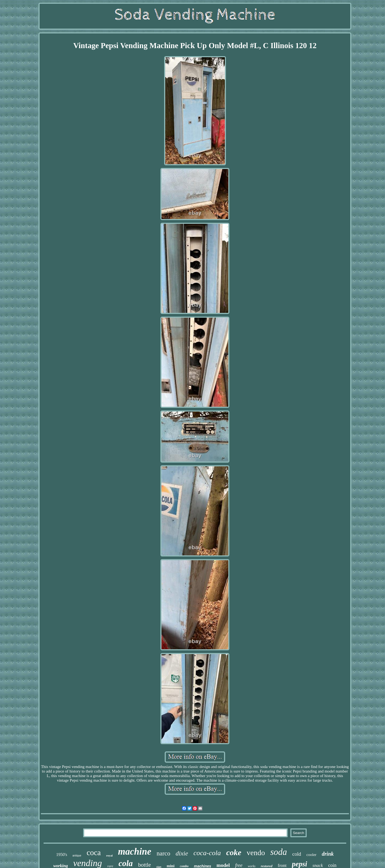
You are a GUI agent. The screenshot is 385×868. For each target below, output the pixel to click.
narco (163, 853)
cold (297, 854)
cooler (311, 855)
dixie (182, 853)
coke (234, 852)
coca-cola (207, 853)
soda (279, 852)
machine (134, 852)
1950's (62, 854)
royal (109, 855)
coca (94, 852)
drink (328, 854)
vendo (256, 853)
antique (77, 856)
